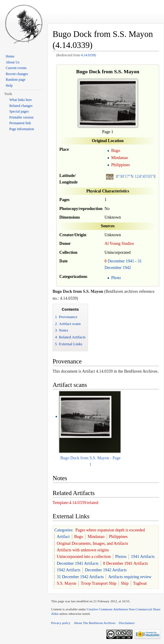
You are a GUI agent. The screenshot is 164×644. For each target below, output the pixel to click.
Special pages (19, 111)
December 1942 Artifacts (106, 570)
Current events (16, 68)
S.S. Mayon (67, 583)
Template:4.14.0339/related (75, 503)
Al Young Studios (119, 244)
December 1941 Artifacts (78, 563)
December (116, 261)
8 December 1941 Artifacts (126, 563)
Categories (63, 530)
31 (140, 261)
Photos (121, 557)
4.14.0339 (88, 55)
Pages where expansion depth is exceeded (110, 530)
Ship (125, 583)
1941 (130, 261)
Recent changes (17, 74)
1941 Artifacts (143, 557)
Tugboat (140, 583)
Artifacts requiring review (130, 577)
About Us (12, 62)
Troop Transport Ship (99, 583)
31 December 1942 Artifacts (80, 577)
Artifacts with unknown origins (83, 550)
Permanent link (20, 123)
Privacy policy (61, 623)
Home (10, 56)
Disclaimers (127, 623)
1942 (127, 268)
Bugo (116, 151)
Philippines (120, 165)
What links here (20, 100)
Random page (15, 80)
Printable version (21, 117)
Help (9, 85)
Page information (22, 129)
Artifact (63, 537)
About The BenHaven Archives (95, 623)
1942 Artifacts (69, 570)
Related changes (21, 106)
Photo (116, 278)
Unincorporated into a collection (84, 557)
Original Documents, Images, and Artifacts (92, 543)
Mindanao (120, 158)
